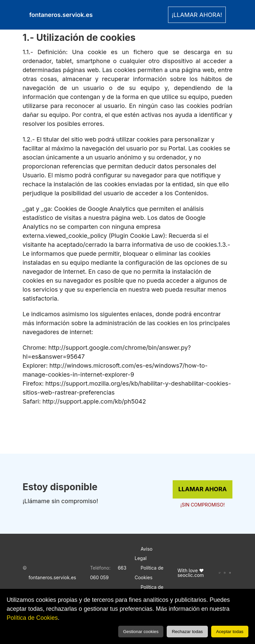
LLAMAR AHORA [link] (203, 489)
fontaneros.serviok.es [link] (61, 15)
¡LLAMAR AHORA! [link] (197, 15)
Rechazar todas (187, 632)
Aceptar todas (230, 632)
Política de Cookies (32, 618)
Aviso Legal (143, 554)
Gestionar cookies (141, 632)
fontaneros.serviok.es (52, 577)
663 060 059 (108, 573)
